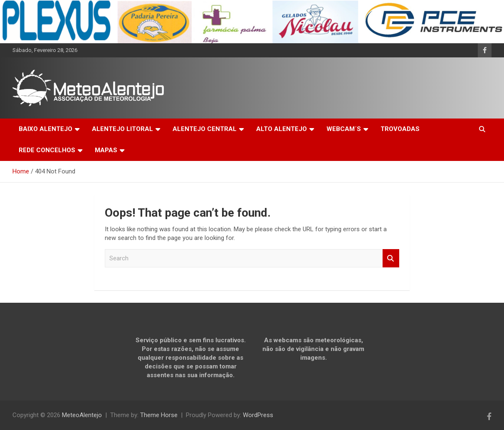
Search (391, 258)
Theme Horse (159, 415)
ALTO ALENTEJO (282, 129)
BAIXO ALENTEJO (46, 129)
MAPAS (106, 150)
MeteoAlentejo (82, 415)
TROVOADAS (400, 129)
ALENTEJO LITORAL (122, 129)
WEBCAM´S (344, 129)
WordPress (258, 415)
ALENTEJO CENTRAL (205, 129)
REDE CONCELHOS (47, 150)
